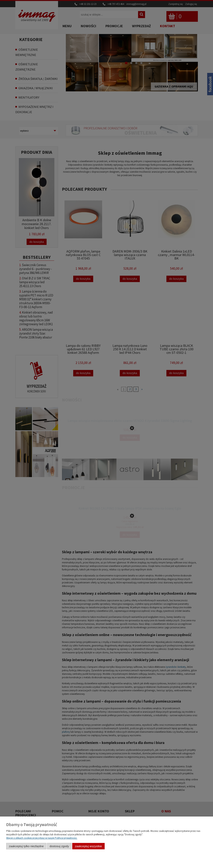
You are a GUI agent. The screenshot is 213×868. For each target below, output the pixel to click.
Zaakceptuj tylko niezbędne (26, 846)
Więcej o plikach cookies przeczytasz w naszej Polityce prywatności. (42, 838)
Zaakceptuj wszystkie (88, 846)
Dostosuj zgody (59, 846)
